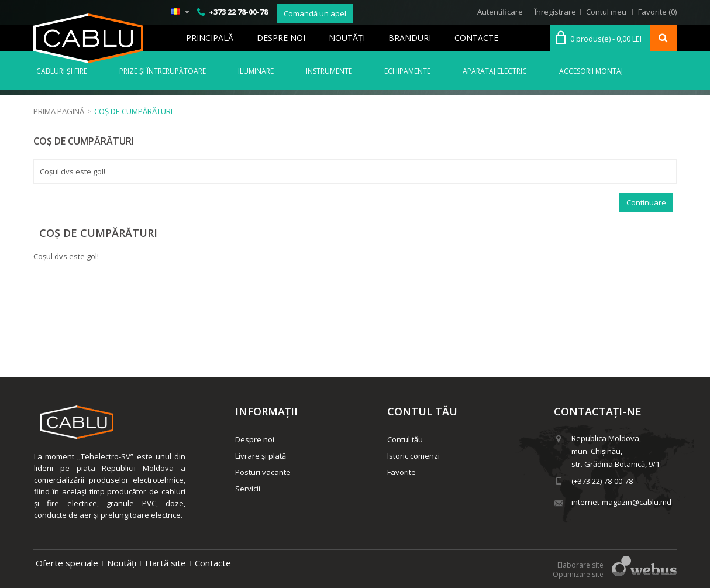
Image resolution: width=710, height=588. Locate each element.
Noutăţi (347, 38)
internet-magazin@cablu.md (621, 502)
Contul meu (606, 12)
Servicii (248, 489)
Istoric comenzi (413, 456)
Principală (210, 38)
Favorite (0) (657, 12)
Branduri (410, 38)
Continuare (646, 202)
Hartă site (166, 563)
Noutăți (122, 563)
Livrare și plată (261, 456)
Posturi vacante (263, 472)
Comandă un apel (315, 13)
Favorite (401, 472)
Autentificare (500, 12)
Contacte (476, 38)
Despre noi (281, 38)
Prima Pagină (59, 111)
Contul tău (405, 439)
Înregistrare (555, 12)
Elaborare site (580, 565)
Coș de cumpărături (133, 111)
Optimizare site (578, 574)
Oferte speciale (67, 563)
